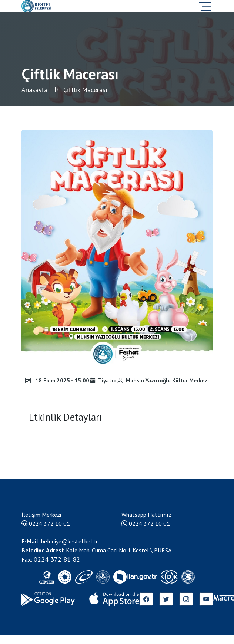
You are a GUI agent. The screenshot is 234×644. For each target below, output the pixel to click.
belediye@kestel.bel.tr (60, 541)
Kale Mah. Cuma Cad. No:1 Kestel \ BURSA (96, 550)
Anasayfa (41, 90)
